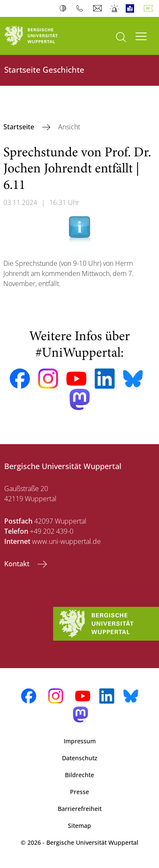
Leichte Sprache (132, 8)
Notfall (115, 8)
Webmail (98, 8)
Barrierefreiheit (80, 809)
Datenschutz (80, 758)
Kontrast (65, 8)
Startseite (20, 127)
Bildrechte (79, 775)
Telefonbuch (82, 8)
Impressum (80, 741)
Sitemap (79, 826)
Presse (79, 792)
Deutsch (150, 8)
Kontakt (18, 564)
